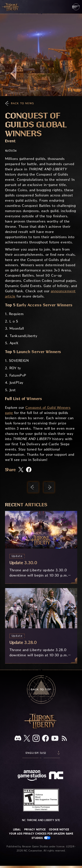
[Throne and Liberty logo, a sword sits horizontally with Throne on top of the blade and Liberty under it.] (41, 728)
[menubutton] (76, 7)
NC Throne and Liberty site (41, 820)
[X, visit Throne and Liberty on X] (27, 739)
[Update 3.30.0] (41, 547)
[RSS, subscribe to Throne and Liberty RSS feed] (64, 739)
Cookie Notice (59, 830)
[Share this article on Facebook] (29, 470)
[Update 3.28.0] (41, 626)
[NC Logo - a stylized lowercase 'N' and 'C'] (57, 776)
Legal (17, 830)
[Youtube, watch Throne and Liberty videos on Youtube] (55, 739)
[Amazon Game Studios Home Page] (32, 776)
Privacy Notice (35, 830)
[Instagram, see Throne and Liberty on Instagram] (36, 739)
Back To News (22, 103)
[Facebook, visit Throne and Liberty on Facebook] (45, 739)
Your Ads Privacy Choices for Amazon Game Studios (41, 836)
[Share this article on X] (21, 470)
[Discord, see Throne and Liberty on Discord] (18, 739)
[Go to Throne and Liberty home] (11, 7)
